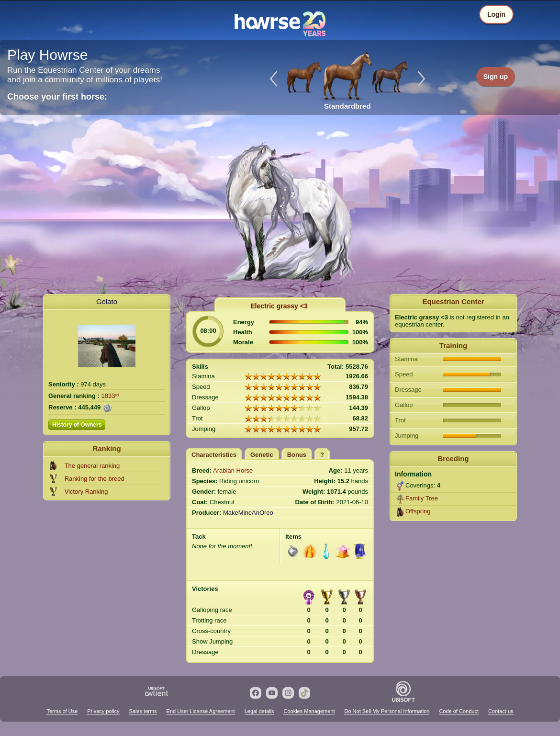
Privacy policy (103, 711)
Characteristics (214, 455)
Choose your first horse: (57, 97)
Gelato (107, 301)
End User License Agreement (201, 711)
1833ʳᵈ (110, 396)
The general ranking (92, 466)
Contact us (501, 711)
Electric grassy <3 (279, 306)
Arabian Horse (233, 470)
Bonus (297, 455)
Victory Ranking (86, 492)
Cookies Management (309, 711)
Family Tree (422, 498)
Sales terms (143, 711)
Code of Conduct (459, 711)
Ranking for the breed (95, 479)
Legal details (259, 711)
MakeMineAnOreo (248, 513)
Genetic (262, 455)
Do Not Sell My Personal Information (387, 711)
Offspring (418, 511)
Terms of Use (62, 711)
